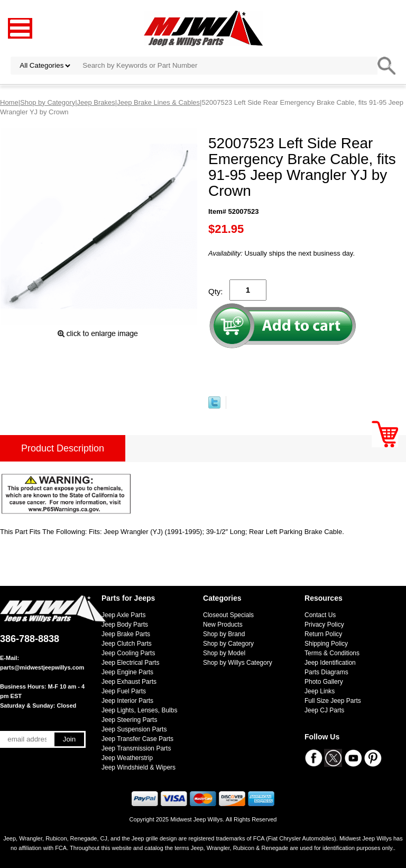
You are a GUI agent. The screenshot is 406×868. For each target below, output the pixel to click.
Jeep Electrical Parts (130, 663)
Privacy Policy (324, 625)
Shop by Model (224, 653)
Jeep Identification (330, 663)
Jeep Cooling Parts (128, 653)
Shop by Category (48, 102)
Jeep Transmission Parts (136, 748)
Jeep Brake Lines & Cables (158, 102)
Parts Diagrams (326, 672)
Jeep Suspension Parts (134, 729)
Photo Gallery (324, 682)
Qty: (216, 291)
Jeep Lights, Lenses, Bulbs (139, 710)
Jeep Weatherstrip (127, 758)
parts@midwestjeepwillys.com (42, 667)
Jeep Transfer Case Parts (137, 739)
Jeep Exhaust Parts (129, 682)
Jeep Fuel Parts (124, 691)
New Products (223, 625)
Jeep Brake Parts (126, 634)
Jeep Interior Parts (127, 701)
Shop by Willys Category (238, 663)
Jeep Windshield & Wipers (139, 767)
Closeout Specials (228, 615)
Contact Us (320, 615)
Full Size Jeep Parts (333, 701)
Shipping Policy (326, 644)
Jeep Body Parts (125, 625)
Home (9, 102)
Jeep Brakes (96, 102)
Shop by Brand (224, 634)
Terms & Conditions (332, 653)
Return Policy (323, 634)
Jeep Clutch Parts (127, 644)
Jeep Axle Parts (123, 615)
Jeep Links (320, 691)
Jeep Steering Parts (129, 720)
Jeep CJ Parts (324, 710)
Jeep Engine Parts (127, 672)
